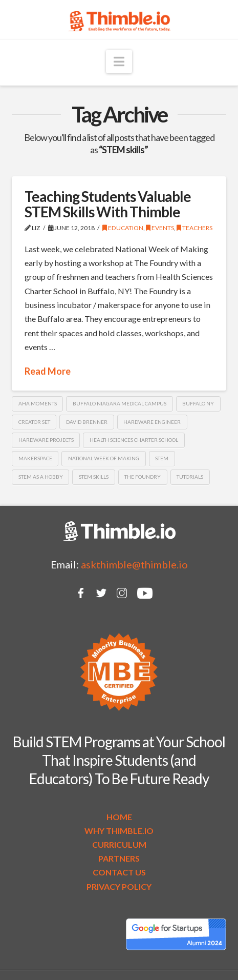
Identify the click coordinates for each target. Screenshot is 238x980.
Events (160, 228)
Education (123, 228)
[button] (119, 62)
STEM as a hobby (41, 477)
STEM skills (94, 477)
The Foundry (143, 477)
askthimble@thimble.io (134, 564)
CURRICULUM (119, 844)
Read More (48, 371)
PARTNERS (119, 858)
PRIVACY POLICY (119, 886)
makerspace (35, 458)
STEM (162, 458)
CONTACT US (119, 872)
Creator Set (34, 422)
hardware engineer (152, 422)
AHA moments (38, 403)
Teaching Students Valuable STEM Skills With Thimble (108, 204)
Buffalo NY (198, 403)
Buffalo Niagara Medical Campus (120, 403)
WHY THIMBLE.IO (119, 831)
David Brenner (87, 422)
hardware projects (46, 440)
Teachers (194, 228)
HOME (119, 817)
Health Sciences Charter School (134, 440)
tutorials (190, 477)
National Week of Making (104, 458)
